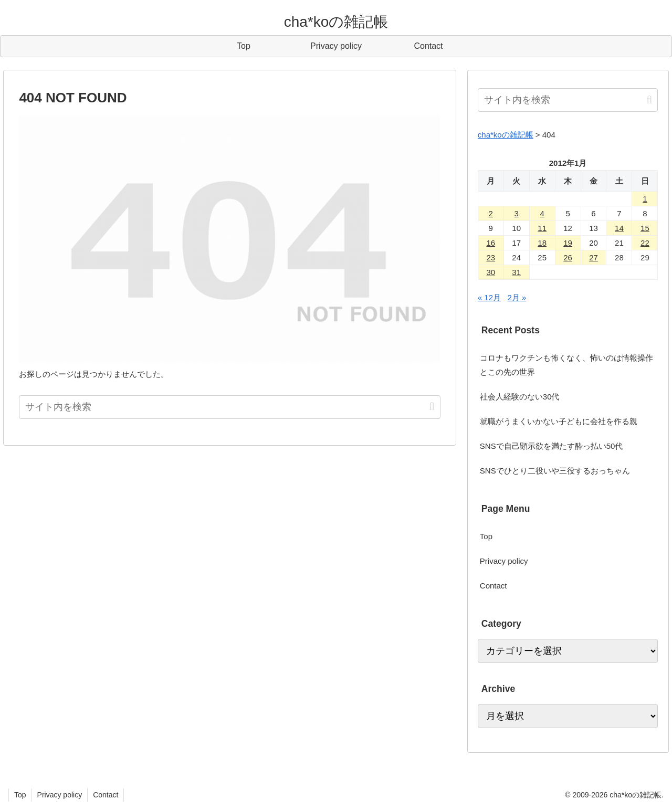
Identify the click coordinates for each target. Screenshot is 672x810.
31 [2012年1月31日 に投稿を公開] (516, 272)
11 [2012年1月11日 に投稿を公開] (542, 228)
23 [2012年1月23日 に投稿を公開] (491, 257)
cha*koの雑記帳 (506, 135)
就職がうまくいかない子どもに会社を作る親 (559, 421)
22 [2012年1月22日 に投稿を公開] (645, 243)
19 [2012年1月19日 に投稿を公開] (568, 243)
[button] (432, 407)
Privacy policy (504, 561)
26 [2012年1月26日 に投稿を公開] (568, 257)
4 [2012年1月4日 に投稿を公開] (542, 213)
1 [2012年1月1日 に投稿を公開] (645, 199)
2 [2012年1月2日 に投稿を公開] (491, 213)
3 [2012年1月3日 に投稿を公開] (517, 213)
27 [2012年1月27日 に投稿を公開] (594, 257)
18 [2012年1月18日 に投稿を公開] (542, 243)
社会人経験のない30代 (520, 397)
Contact (493, 586)
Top (486, 536)
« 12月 (489, 297)
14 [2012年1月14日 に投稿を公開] (619, 228)
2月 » (517, 297)
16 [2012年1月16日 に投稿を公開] (491, 243)
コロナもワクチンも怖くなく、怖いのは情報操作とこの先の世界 (566, 365)
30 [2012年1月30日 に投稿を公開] (491, 272)
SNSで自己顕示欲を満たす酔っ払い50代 (552, 446)
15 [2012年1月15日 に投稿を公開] (645, 228)
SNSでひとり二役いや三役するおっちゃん (555, 471)
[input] (230, 407)
